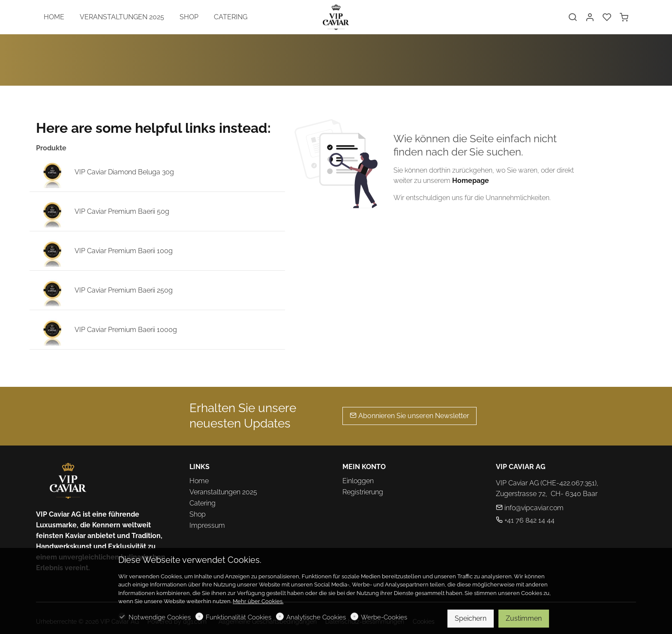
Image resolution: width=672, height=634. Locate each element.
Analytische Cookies (316, 617)
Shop (198, 514)
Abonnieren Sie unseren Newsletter (409, 416)
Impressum (207, 525)
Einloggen (358, 481)
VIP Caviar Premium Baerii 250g (124, 290)
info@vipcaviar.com (530, 508)
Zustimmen (524, 618)
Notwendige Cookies (160, 617)
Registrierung (363, 492)
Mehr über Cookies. (258, 601)
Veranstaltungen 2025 (223, 492)
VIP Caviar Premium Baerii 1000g (126, 330)
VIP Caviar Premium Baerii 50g (122, 211)
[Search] (573, 18)
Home (199, 481)
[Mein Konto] (590, 18)
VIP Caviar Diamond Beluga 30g (124, 172)
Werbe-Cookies (384, 617)
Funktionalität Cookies (238, 617)
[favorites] (607, 18)
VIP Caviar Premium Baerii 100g (124, 251)
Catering (202, 503)
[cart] (624, 18)
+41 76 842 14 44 (525, 520)
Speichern (471, 618)
